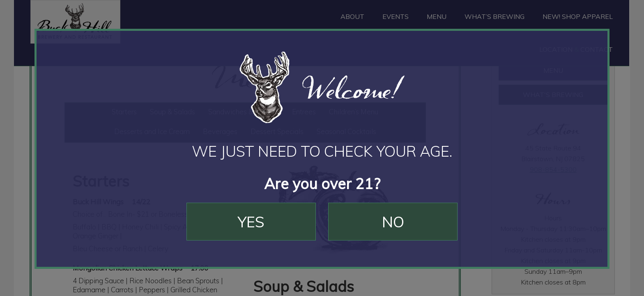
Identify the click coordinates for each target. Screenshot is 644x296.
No (393, 222)
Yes (251, 222)
